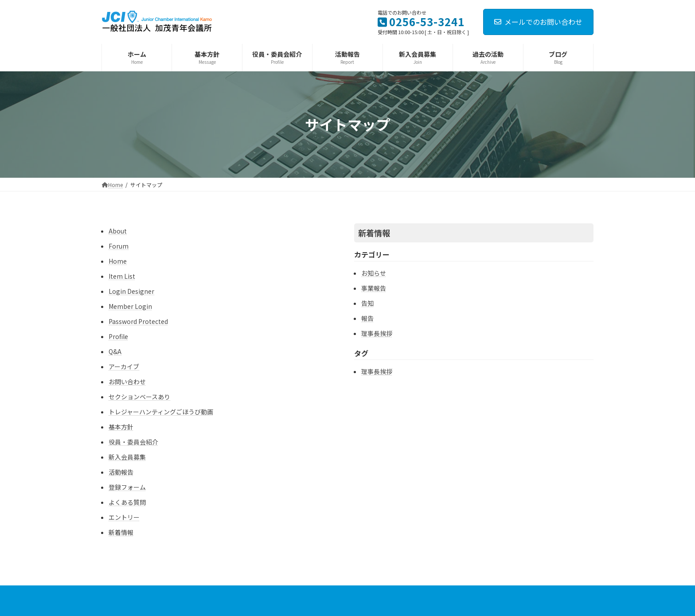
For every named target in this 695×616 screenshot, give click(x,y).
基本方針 (121, 427)
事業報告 (374, 288)
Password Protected (138, 321)
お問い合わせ (127, 382)
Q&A (115, 351)
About (118, 231)
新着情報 (121, 532)
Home (118, 261)
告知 (367, 303)
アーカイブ (124, 366)
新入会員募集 (127, 457)
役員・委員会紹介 (133, 442)
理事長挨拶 (377, 333)
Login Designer (131, 291)
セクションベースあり (139, 397)
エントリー (124, 517)
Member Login (130, 306)
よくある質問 (127, 502)
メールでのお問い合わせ (538, 22)
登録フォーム (127, 487)
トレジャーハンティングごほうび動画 (161, 412)
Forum (119, 246)
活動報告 (121, 472)
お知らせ (374, 273)
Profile (118, 336)
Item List (122, 276)
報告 (367, 318)
